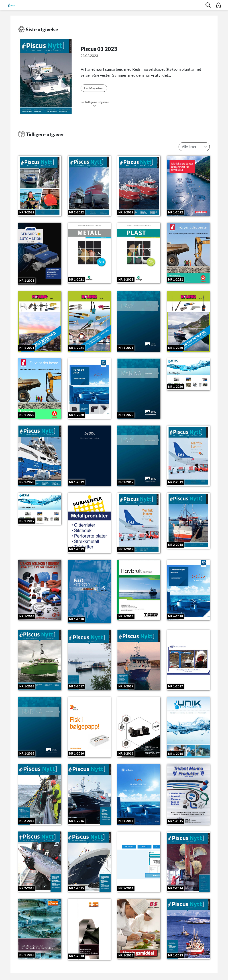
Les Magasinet (94, 88)
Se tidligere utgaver (95, 104)
